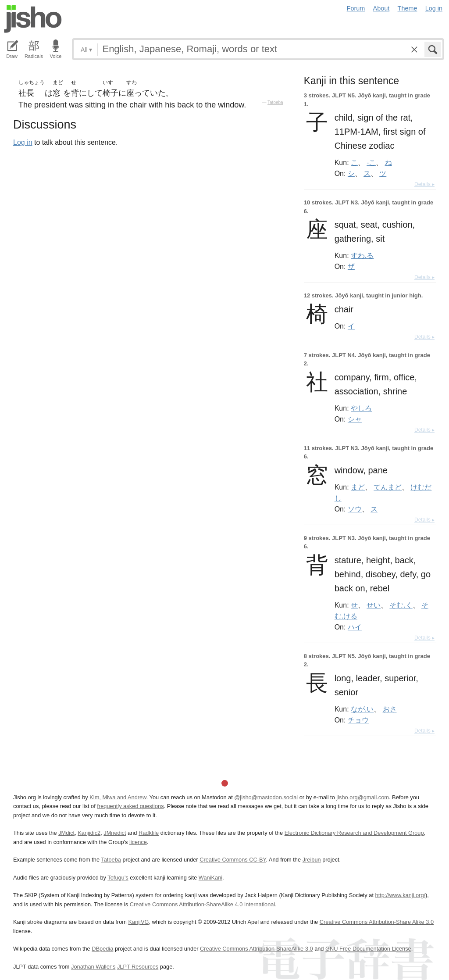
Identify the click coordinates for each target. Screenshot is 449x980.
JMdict (66, 833)
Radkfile (149, 833)
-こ (371, 162)
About (381, 8)
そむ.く (401, 605)
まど (358, 487)
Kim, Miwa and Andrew (118, 797)
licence (138, 842)
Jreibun (312, 860)
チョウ (358, 720)
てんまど (388, 487)
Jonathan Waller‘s (93, 967)
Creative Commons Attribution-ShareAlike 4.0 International (202, 904)
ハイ (355, 627)
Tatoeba (275, 102)
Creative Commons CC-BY (233, 860)
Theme (408, 8)
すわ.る (362, 255)
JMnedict (115, 833)
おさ (390, 709)
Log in (434, 8)
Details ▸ (424, 184)
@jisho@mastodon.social (266, 797)
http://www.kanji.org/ (401, 895)
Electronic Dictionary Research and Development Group (354, 833)
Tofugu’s (118, 878)
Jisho (33, 19)
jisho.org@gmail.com (363, 797)
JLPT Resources (138, 967)
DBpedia (102, 949)
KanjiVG (138, 922)
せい (374, 605)
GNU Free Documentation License (368, 949)
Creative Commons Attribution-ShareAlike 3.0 (256, 949)
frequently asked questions (130, 806)
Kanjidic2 (89, 833)
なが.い (362, 709)
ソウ (355, 509)
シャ (355, 419)
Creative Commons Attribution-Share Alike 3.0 (377, 922)
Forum (356, 8)
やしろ (361, 408)
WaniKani (210, 878)
